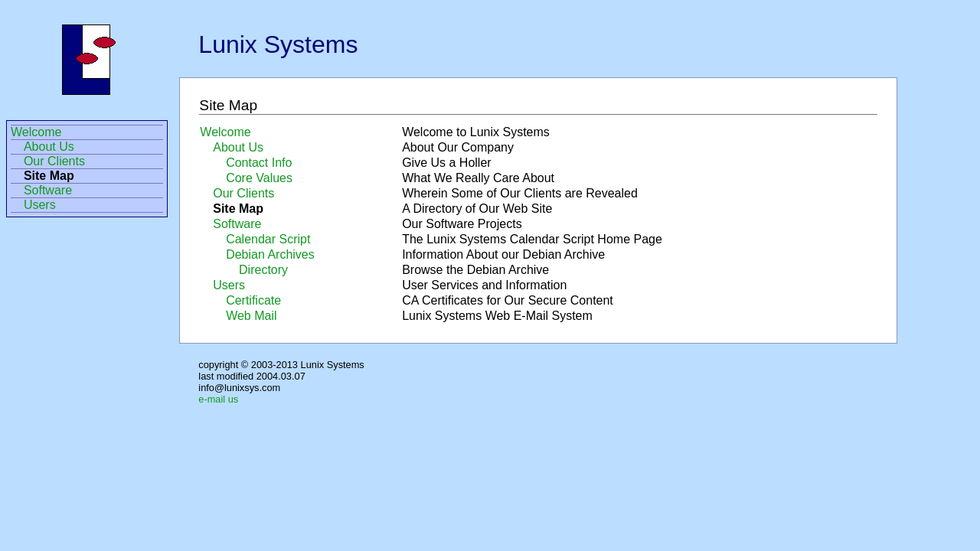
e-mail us (218, 399)
